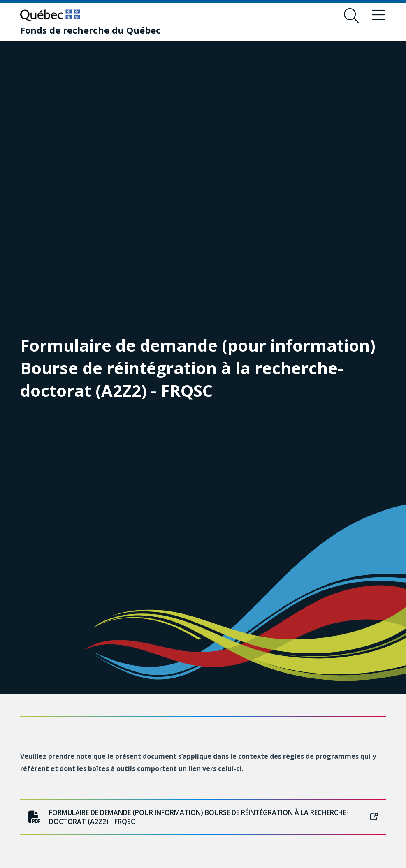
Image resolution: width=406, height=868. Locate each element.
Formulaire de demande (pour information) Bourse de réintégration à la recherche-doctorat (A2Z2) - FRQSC (203, 817)
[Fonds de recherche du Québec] (90, 30)
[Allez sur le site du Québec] (50, 15)
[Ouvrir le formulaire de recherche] (351, 16)
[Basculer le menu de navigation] (378, 16)
